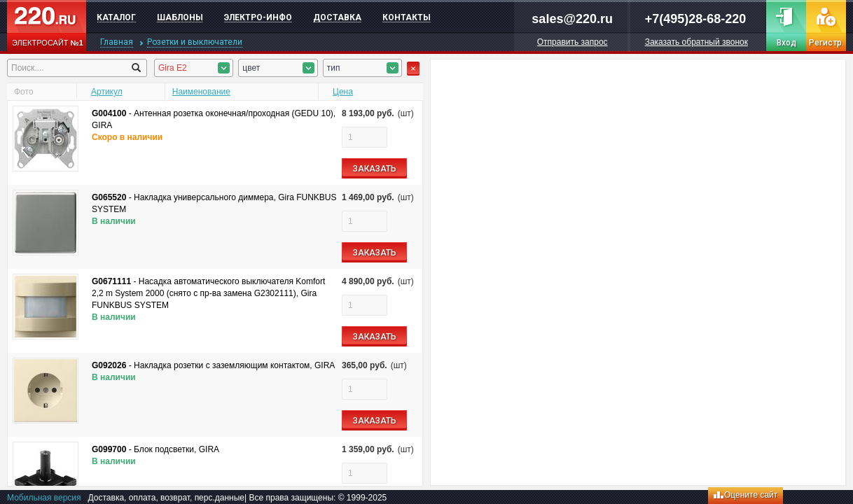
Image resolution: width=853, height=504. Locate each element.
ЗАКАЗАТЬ (375, 169)
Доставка (337, 17)
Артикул (107, 92)
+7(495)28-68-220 (696, 19)
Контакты (407, 17)
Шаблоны (180, 17)
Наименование (201, 92)
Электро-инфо (258, 17)
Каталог (116, 17)
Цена (343, 92)
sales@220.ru (572, 19)
